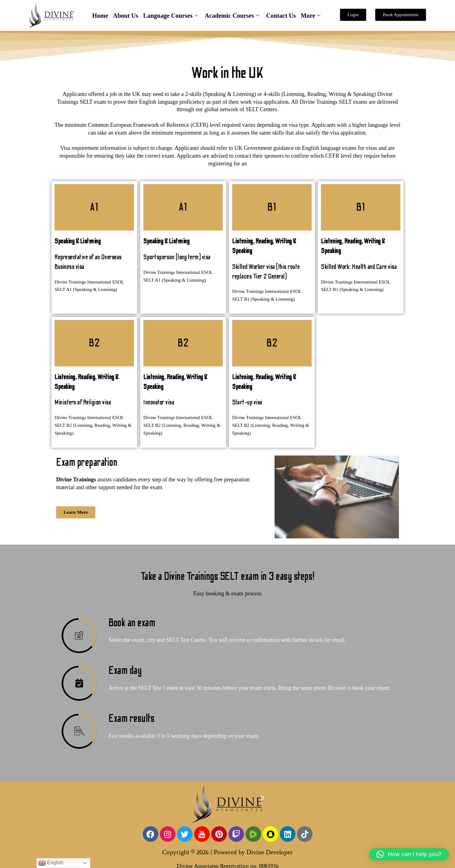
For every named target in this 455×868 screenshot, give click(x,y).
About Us (126, 16)
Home (100, 16)
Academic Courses (232, 16)
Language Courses (170, 16)
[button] (409, 854)
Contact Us (281, 16)
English (51, 863)
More (311, 16)
